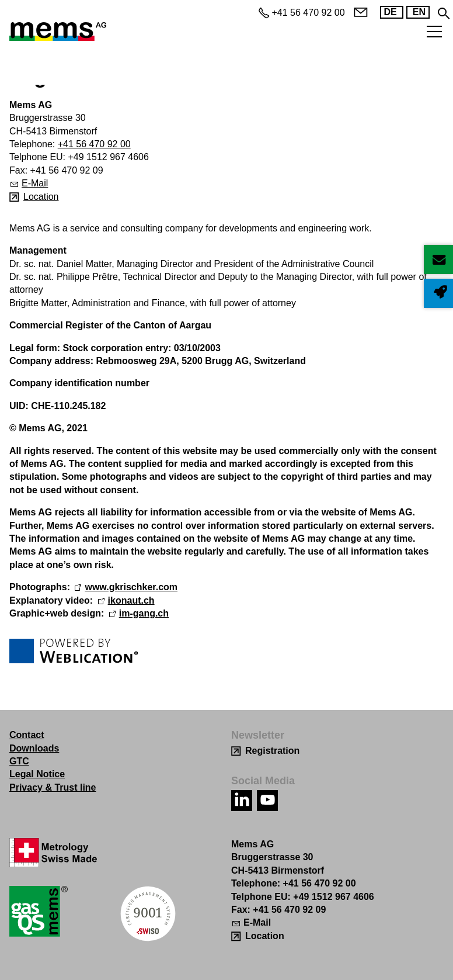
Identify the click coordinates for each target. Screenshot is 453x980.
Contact (27, 735)
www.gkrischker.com (131, 587)
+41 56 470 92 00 (94, 144)
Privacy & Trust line (53, 787)
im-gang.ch (144, 613)
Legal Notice (37, 774)
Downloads (34, 748)
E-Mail (35, 183)
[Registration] (265, 751)
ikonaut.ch (131, 600)
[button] (242, 801)
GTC (19, 761)
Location (41, 197)
